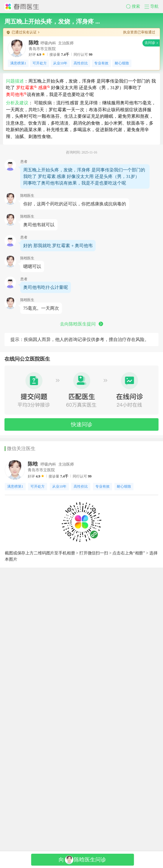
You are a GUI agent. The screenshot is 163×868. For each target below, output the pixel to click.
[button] (123, 10)
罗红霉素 (34, 136)
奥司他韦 (19, 142)
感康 (51, 136)
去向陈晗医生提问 (82, 493)
